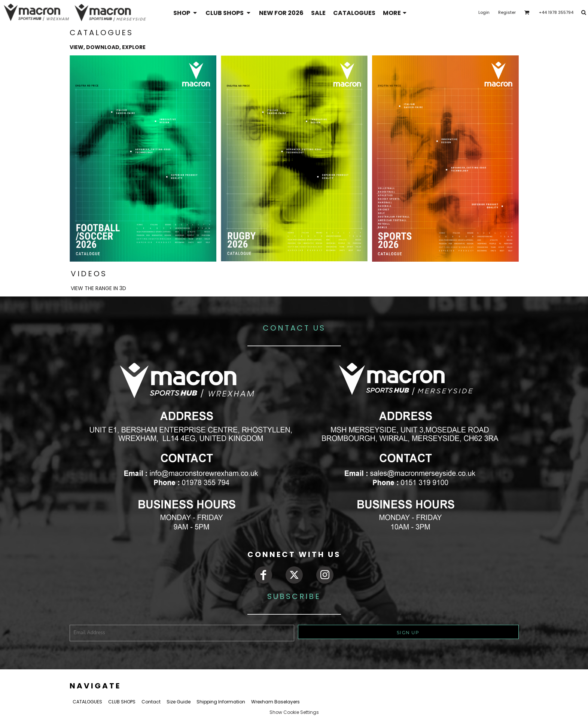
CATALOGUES (87, 702)
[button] (186, 13)
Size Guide (179, 702)
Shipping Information (221, 702)
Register (507, 12)
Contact (151, 702)
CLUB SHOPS (122, 702)
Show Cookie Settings (294, 712)
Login (484, 12)
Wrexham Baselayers (275, 702)
